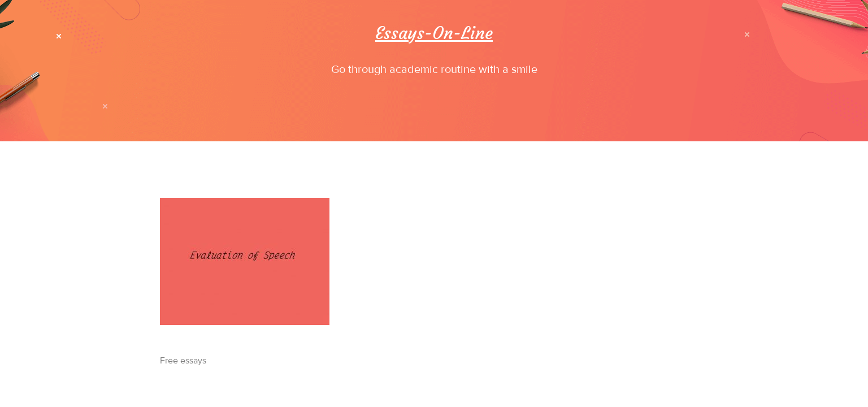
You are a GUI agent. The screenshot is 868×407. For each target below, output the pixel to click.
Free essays (183, 361)
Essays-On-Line (434, 33)
